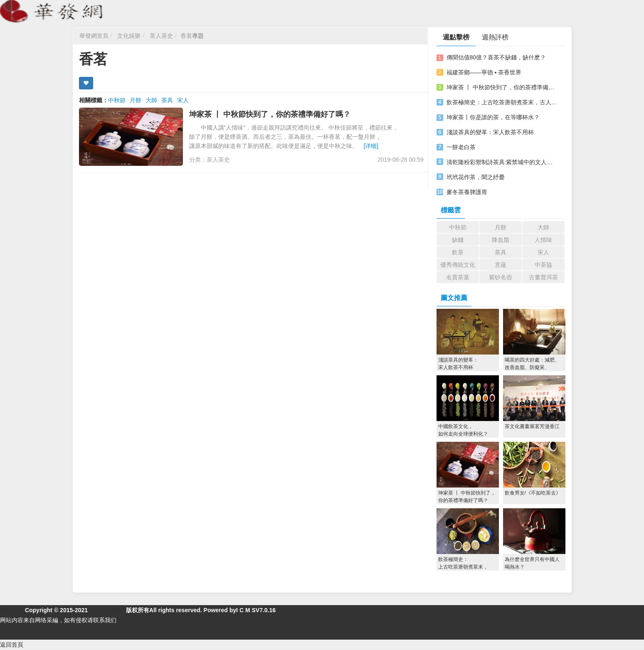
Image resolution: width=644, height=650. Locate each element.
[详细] (371, 146)
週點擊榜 (456, 37)
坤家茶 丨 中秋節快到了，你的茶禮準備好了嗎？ (270, 114)
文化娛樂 (129, 36)
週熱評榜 (495, 37)
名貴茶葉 (458, 277)
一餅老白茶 (461, 147)
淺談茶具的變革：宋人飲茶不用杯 (490, 132)
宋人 (183, 100)
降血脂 (501, 240)
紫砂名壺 (501, 277)
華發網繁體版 (107, 610)
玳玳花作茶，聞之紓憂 (476, 177)
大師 (151, 100)
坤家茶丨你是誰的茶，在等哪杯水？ (493, 117)
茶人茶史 (161, 36)
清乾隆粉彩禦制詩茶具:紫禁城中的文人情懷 (502, 162)
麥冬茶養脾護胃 (467, 192)
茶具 (167, 100)
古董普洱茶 (543, 277)
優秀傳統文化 (458, 265)
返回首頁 (12, 645)
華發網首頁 (94, 36)
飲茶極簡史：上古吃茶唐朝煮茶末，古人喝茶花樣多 (502, 102)
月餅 (136, 100)
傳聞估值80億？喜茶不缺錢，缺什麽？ (496, 57)
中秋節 (117, 100)
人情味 (543, 240)
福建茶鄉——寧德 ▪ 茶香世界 (484, 72)
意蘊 (501, 265)
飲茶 (458, 252)
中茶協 (543, 265)
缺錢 (458, 240)
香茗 (186, 36)
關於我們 (12, 610)
